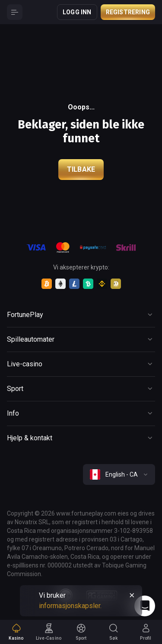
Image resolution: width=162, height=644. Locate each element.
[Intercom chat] (145, 606)
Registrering (128, 12)
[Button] (15, 12)
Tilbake (81, 169)
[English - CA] (119, 474)
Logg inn (77, 12)
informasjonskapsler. (70, 606)
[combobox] (119, 474)
